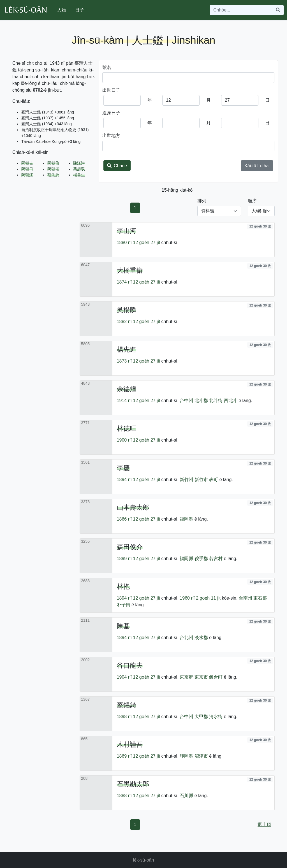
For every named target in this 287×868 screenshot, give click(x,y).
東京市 (201, 677)
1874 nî (124, 282)
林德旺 (127, 428)
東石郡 (260, 598)
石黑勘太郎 (133, 784)
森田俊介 (130, 547)
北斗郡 (201, 401)
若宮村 (216, 559)
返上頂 (264, 824)
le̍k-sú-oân (144, 860)
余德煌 (127, 389)
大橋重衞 (130, 270)
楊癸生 (79, 175)
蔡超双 (79, 169)
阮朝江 (27, 175)
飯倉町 (216, 677)
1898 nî (124, 717)
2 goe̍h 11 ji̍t (208, 598)
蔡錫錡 (127, 705)
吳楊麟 (127, 310)
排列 (202, 201)
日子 (80, 10)
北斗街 (216, 401)
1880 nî (124, 242)
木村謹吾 (130, 744)
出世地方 (111, 135)
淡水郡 (201, 638)
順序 (252, 201)
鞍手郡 (201, 559)
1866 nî (124, 519)
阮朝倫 (53, 163)
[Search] (241, 10)
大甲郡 (201, 717)
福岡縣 (186, 519)
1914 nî (124, 401)
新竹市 (201, 480)
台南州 (246, 598)
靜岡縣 (186, 756)
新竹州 (186, 480)
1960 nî (187, 598)
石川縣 (186, 796)
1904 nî (124, 677)
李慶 (123, 468)
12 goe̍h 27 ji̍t (147, 242)
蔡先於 (53, 175)
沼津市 (201, 756)
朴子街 (124, 605)
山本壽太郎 (133, 507)
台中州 (186, 401)
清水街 (216, 717)
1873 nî (124, 361)
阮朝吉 (27, 163)
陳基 (123, 626)
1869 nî (124, 756)
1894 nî (124, 480)
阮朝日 (27, 169)
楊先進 (127, 349)
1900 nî (124, 440)
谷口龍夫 (130, 665)
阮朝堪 (53, 169)
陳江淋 (79, 163)
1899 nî (124, 559)
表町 (214, 480)
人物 (62, 10)
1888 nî (124, 796)
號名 (107, 67)
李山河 (127, 231)
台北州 (186, 638)
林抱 (123, 586)
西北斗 (231, 401)
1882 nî (124, 322)
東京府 (186, 677)
